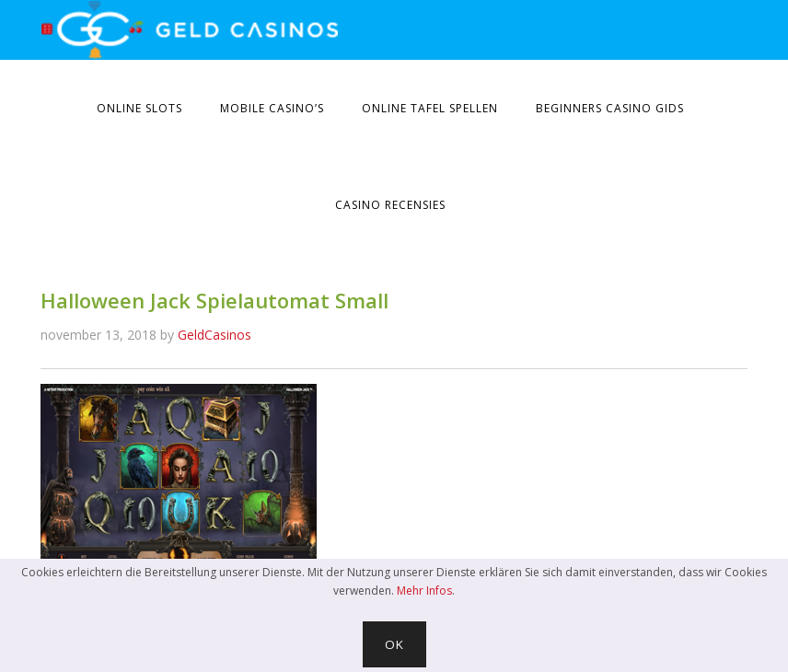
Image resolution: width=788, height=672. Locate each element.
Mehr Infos (424, 591)
